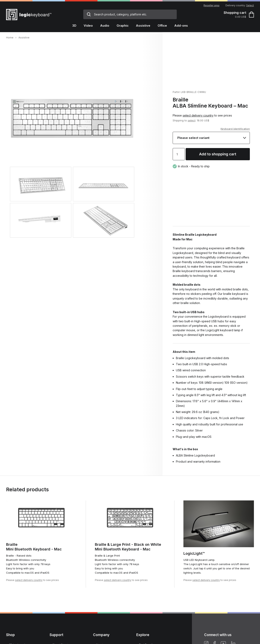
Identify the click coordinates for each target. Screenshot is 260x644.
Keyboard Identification (235, 129)
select (192, 120)
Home (10, 38)
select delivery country (198, 115)
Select (250, 5)
